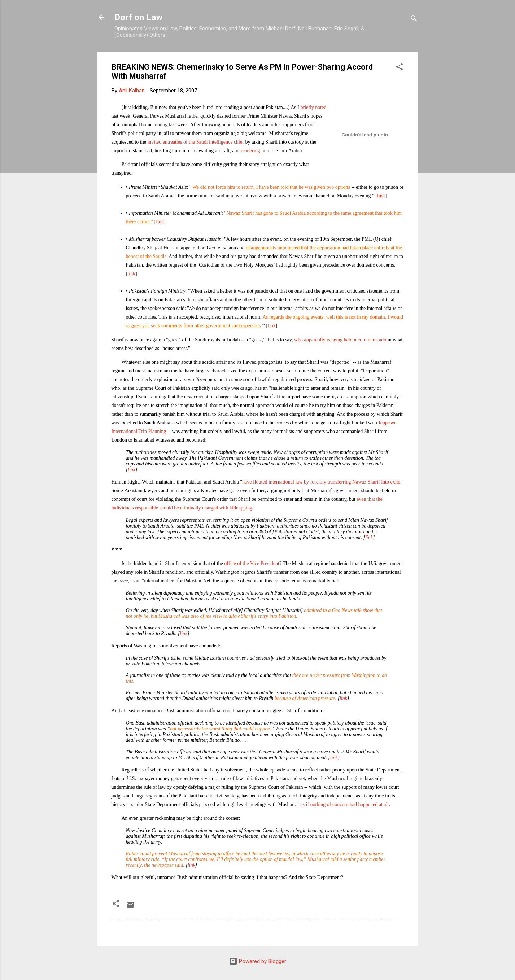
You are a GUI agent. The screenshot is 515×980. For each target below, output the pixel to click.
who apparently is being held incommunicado (340, 340)
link (381, 196)
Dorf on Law (138, 17)
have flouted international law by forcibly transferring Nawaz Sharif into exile (321, 482)
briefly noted (313, 107)
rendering (250, 151)
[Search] (414, 20)
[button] (400, 68)
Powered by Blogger (257, 961)
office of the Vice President (252, 563)
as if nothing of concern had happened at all (344, 804)
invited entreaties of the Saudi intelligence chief (195, 142)
